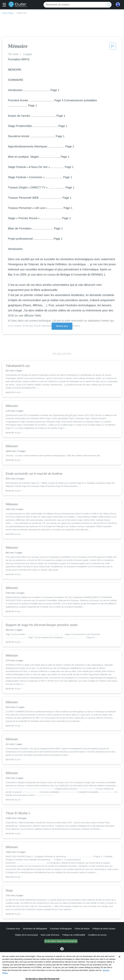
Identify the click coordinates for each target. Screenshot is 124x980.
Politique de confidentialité (74, 935)
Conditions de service (97, 935)
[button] (5, 5)
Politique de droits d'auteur (104, 929)
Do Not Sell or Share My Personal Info (61, 941)
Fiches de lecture (82, 929)
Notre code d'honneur (50, 935)
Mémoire (22, 13)
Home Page (8, 13)
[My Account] (118, 4)
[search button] (109, 5)
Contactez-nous (13, 929)
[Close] (119, 963)
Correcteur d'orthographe (61, 929)
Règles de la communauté (27, 935)
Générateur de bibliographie (35, 929)
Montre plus (62, 326)
